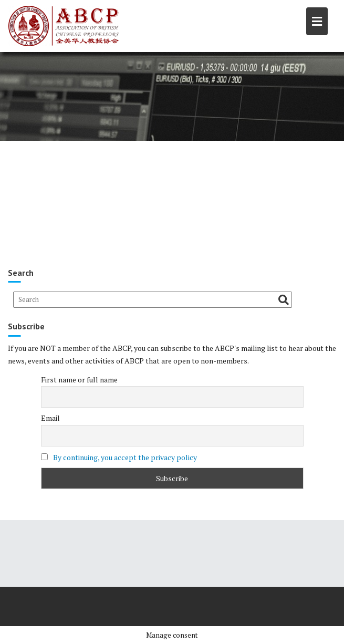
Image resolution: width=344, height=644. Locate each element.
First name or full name (79, 380)
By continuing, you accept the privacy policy (125, 457)
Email (50, 418)
